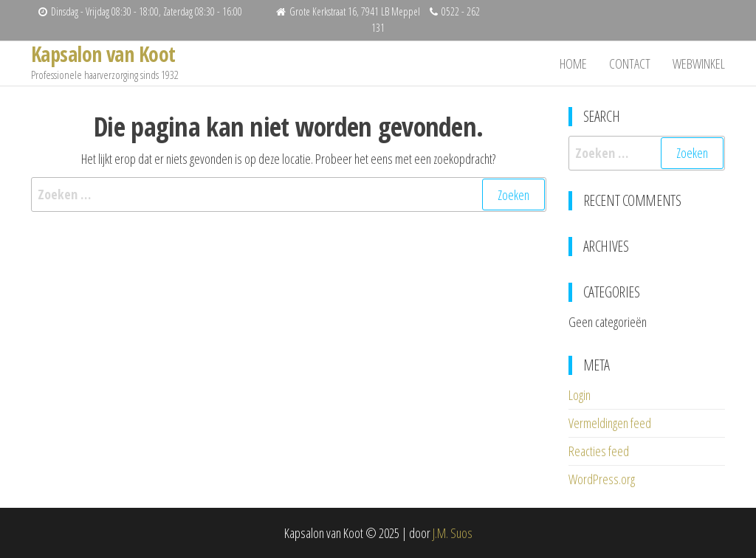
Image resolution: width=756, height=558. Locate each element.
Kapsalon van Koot (103, 54)
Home (573, 63)
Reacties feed (599, 451)
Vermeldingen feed (610, 423)
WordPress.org (602, 479)
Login (580, 395)
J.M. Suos (453, 533)
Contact (630, 63)
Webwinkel (699, 63)
